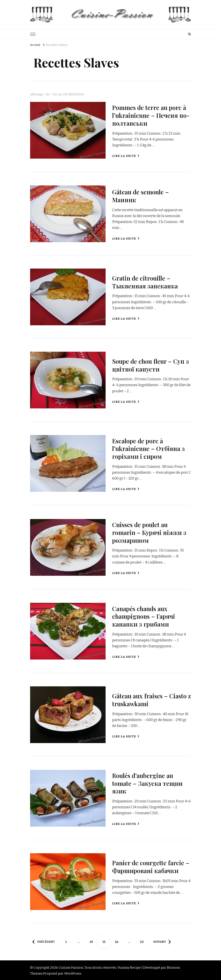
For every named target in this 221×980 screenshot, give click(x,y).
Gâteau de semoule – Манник (141, 196)
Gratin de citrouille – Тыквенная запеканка (146, 282)
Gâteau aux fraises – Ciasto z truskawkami (151, 699)
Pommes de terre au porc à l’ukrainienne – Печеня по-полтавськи (152, 115)
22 (145, 939)
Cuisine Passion (71, 967)
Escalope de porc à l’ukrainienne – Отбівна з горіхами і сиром (149, 448)
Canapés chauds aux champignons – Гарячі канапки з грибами (144, 616)
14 (94, 939)
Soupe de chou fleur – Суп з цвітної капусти (149, 365)
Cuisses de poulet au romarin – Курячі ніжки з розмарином (150, 532)
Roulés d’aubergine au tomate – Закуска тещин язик (149, 782)
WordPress (73, 973)
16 (119, 939)
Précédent (44, 941)
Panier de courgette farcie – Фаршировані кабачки (149, 866)
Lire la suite (126, 156)
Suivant (163, 941)
